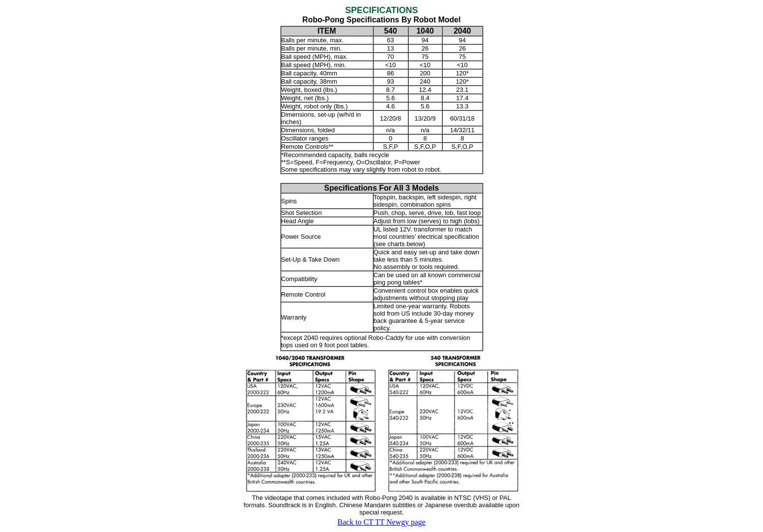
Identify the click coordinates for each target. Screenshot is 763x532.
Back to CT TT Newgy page (382, 522)
